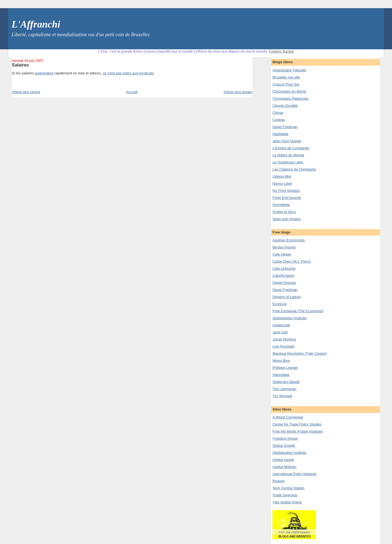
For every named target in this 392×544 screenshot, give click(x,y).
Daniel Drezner (284, 283)
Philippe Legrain (285, 368)
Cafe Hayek (282, 254)
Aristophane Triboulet (289, 70)
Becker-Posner (284, 247)
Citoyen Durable (285, 106)
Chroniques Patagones (290, 98)
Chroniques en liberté (289, 91)
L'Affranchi (36, 24)
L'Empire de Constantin (291, 148)
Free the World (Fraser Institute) (298, 431)
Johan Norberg (284, 339)
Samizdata (281, 375)
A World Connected (288, 417)
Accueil (132, 92)
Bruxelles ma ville (286, 77)
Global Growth (284, 446)
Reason (279, 481)
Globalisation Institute (289, 318)
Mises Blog (281, 361)
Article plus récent (26, 92)
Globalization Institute (289, 453)
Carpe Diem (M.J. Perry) (292, 261)
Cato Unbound (284, 268)
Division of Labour (287, 297)
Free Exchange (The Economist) (298, 311)
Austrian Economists (289, 240)
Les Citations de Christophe (294, 169)
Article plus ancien (238, 92)
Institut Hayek (283, 460)
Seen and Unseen (287, 219)
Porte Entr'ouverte (287, 198)
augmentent (44, 73)
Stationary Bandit (286, 382)
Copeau (279, 120)
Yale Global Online (287, 502)
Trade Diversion (285, 495)
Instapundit (281, 325)
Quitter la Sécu (284, 212)
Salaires (20, 65)
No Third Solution (286, 191)
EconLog (279, 304)
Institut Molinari (284, 467)
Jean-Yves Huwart (287, 141)
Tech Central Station (288, 488)
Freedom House (285, 438)
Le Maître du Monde (288, 155)
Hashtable (281, 134)
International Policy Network (294, 474)
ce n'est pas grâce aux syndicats (128, 73)
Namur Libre (282, 183)
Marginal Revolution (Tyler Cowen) (300, 353)
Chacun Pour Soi (286, 84)
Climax (278, 113)
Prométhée (281, 205)
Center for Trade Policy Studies (297, 424)
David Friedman (285, 127)
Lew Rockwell (283, 346)
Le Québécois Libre (288, 162)
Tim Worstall (282, 396)
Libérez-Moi (282, 176)
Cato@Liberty (283, 276)
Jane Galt (280, 332)
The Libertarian (284, 389)
